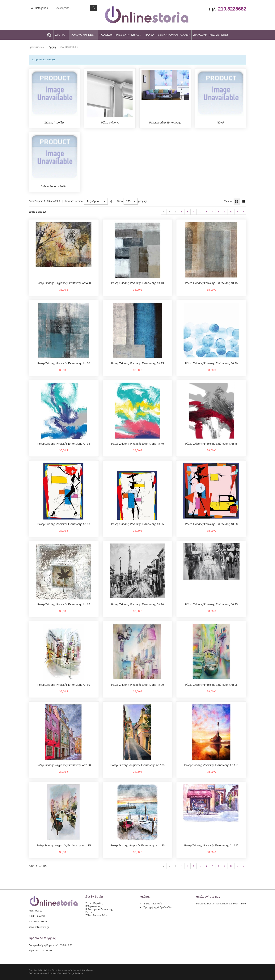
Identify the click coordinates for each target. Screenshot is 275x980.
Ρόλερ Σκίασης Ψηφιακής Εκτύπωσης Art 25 (137, 364)
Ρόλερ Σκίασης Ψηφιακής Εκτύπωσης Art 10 (137, 283)
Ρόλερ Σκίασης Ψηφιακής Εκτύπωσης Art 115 (64, 846)
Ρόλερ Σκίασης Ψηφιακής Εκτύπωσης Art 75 (211, 605)
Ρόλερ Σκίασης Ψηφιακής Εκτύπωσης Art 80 (64, 685)
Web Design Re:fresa (73, 974)
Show (120, 201)
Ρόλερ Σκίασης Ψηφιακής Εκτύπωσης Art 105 (137, 765)
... (200, 212)
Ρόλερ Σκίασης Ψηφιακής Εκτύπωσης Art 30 (211, 364)
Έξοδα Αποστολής (153, 904)
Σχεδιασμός (34, 974)
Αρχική (52, 47)
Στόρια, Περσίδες (54, 123)
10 (231, 212)
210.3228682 (232, 9)
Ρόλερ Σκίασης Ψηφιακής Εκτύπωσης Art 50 (64, 524)
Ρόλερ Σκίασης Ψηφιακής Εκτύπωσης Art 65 (64, 605)
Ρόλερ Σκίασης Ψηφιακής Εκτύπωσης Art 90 (137, 685)
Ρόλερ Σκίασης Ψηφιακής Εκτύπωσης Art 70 (137, 605)
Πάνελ (221, 123)
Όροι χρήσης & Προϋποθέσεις (159, 907)
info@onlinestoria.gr (39, 927)
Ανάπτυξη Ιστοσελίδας (51, 974)
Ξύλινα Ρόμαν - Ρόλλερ (54, 186)
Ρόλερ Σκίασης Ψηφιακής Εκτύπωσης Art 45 (211, 444)
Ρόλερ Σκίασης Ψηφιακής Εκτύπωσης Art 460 (64, 283)
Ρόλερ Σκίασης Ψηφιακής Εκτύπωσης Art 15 (211, 283)
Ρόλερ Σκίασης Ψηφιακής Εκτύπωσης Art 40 (137, 444)
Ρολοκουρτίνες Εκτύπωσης (165, 123)
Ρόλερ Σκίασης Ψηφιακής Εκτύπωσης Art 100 (64, 765)
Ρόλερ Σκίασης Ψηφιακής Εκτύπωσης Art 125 (211, 846)
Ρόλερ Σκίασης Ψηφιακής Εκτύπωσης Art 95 (211, 685)
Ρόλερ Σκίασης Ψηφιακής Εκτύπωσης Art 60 (211, 524)
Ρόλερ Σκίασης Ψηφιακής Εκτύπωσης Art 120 (137, 846)
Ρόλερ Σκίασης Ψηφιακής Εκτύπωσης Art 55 (137, 524)
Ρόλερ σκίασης (110, 123)
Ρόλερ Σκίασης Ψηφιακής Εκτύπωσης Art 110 (211, 765)
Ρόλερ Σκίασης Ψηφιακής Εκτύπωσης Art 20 (64, 364)
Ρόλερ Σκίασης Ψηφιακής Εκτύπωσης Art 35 (64, 444)
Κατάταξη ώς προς (74, 201)
